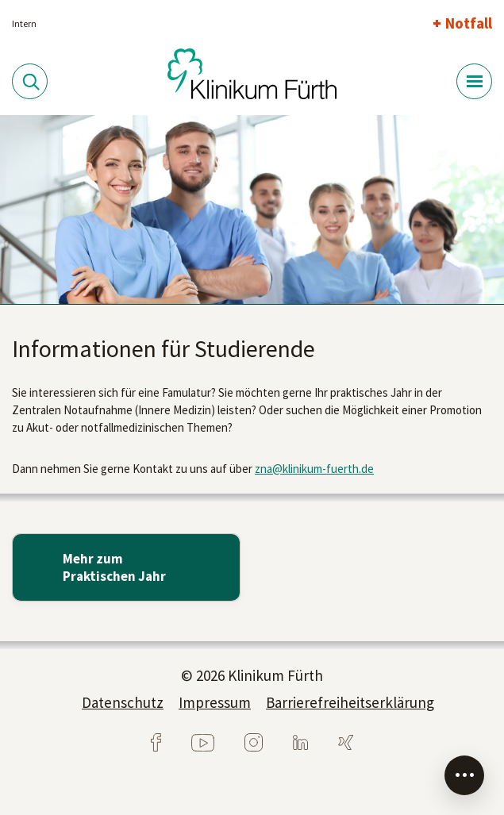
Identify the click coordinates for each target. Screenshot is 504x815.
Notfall (469, 23)
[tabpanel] (252, 210)
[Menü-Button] (474, 81)
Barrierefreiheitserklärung (350, 702)
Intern (24, 23)
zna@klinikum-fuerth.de (314, 469)
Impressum (215, 702)
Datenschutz (123, 702)
